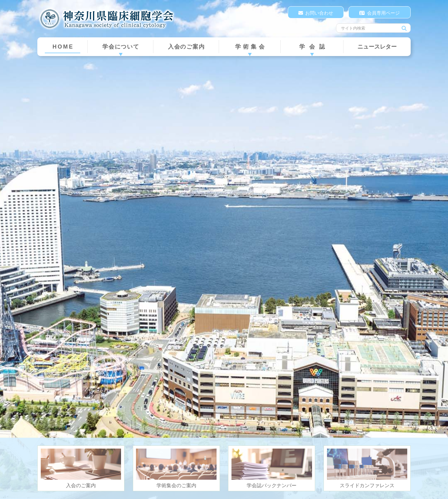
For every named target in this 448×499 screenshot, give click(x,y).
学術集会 (251, 47)
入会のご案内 (187, 47)
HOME (63, 47)
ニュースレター (377, 47)
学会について (121, 47)
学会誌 (314, 47)
